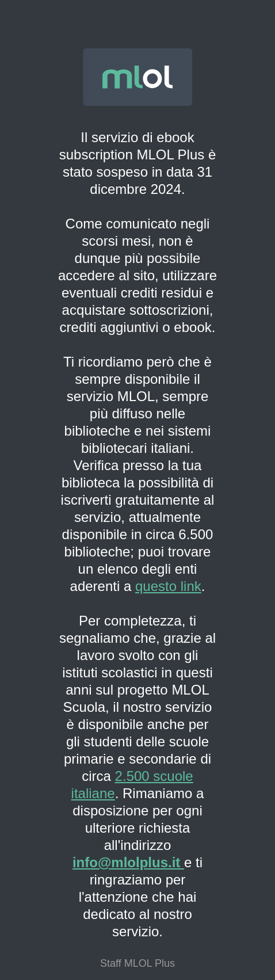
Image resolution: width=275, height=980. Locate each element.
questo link (168, 586)
